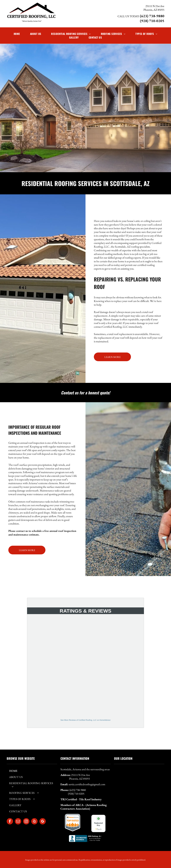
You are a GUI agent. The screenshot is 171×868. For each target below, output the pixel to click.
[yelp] (34, 822)
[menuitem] (17, 34)
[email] (18, 822)
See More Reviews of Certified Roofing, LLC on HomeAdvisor (85, 720)
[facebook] (10, 822)
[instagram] (26, 822)
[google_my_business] (43, 822)
